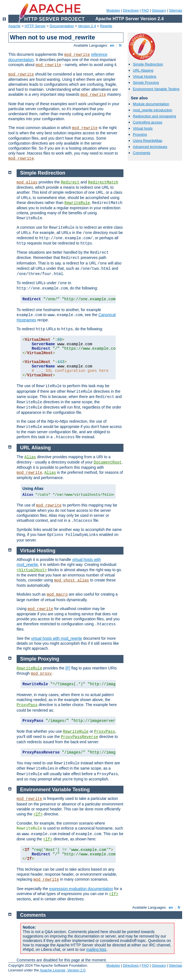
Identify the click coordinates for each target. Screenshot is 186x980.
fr (121, 45)
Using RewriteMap (148, 141)
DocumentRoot (108, 462)
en (112, 45)
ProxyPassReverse (79, 737)
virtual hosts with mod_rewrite (56, 638)
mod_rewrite (77, 55)
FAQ (145, 10)
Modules (113, 10)
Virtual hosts (143, 128)
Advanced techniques (150, 147)
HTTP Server (35, 26)
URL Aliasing (143, 70)
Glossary (159, 10)
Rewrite (106, 26)
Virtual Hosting (144, 76)
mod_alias (27, 182)
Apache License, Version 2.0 (62, 970)
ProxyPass (27, 705)
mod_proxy (41, 674)
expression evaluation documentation (81, 889)
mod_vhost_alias (71, 580)
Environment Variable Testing (156, 89)
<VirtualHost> (32, 570)
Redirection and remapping (154, 116)
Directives (131, 10)
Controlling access (148, 122)
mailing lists (96, 949)
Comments (142, 153)
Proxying (140, 134)
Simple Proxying (146, 83)
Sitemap (175, 10)
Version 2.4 (87, 26)
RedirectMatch (103, 182)
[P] (68, 668)
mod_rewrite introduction (153, 110)
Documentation (62, 26)
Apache (14, 26)
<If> (38, 814)
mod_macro (57, 594)
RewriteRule (77, 203)
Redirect (70, 182)
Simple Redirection (148, 64)
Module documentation (151, 104)
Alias (30, 457)
